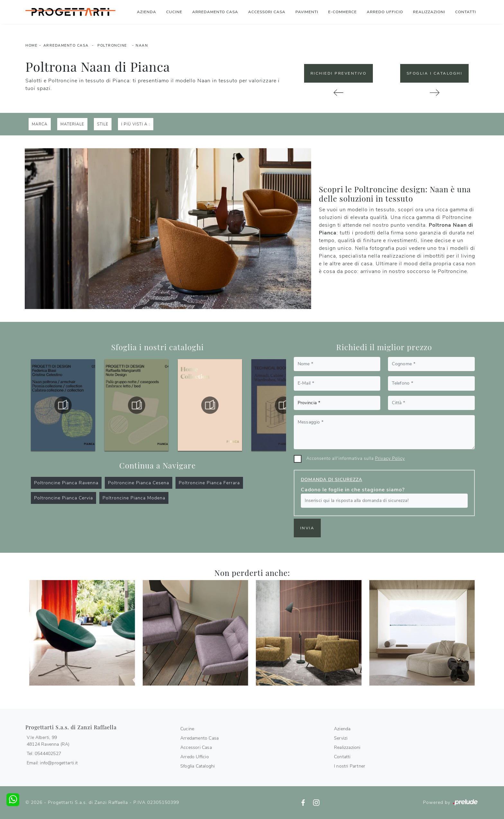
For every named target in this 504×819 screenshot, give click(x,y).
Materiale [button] (72, 124)
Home (31, 45)
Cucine (174, 12)
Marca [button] (40, 124)
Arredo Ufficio (385, 12)
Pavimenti (307, 12)
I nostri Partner (350, 766)
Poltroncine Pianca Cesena (139, 483)
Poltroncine (112, 45)
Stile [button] (103, 124)
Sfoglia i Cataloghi (435, 73)
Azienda (147, 12)
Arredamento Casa (215, 12)
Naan (142, 45)
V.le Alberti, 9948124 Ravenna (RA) (48, 741)
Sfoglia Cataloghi (198, 766)
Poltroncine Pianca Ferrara (209, 483)
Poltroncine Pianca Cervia (63, 498)
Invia (307, 528)
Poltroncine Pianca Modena (134, 498)
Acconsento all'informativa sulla (356, 459)
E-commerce (342, 12)
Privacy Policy (390, 459)
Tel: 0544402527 (44, 754)
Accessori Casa (267, 12)
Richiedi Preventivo (339, 73)
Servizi (341, 738)
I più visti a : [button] (136, 124)
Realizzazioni (429, 12)
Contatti (466, 12)
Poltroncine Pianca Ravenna (66, 483)
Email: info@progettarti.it (52, 763)
